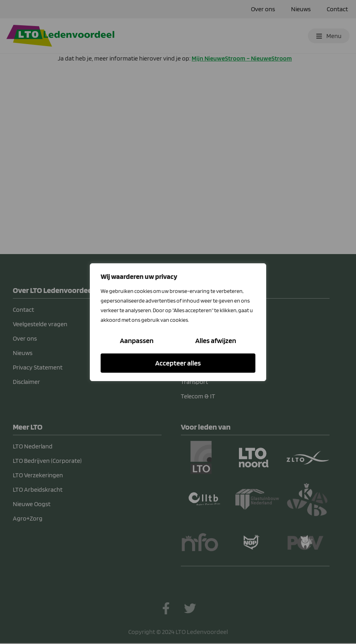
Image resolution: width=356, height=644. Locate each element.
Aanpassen (137, 340)
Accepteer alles (178, 363)
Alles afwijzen (216, 340)
